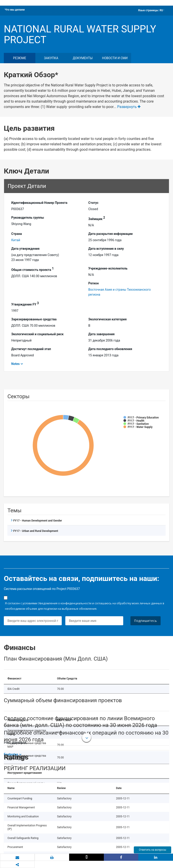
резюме (20, 58)
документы (83, 58)
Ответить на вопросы (152, 850)
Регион (93, 283)
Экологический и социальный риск (37, 334)
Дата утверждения (25, 249)
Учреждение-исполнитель (108, 268)
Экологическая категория (107, 319)
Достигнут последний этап (31, 349)
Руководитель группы (28, 218)
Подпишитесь (146, 621)
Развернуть (129, 107)
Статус (93, 203)
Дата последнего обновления (110, 349)
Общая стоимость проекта (32, 269)
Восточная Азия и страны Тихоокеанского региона (120, 292)
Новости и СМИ (115, 58)
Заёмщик (97, 218)
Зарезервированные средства (34, 319)
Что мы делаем (15, 10)
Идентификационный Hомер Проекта (39, 203)
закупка (51, 58)
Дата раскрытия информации (110, 234)
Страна (17, 234)
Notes (15, 364)
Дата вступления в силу (106, 249)
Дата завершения (101, 334)
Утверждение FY (25, 304)
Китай (16, 240)
